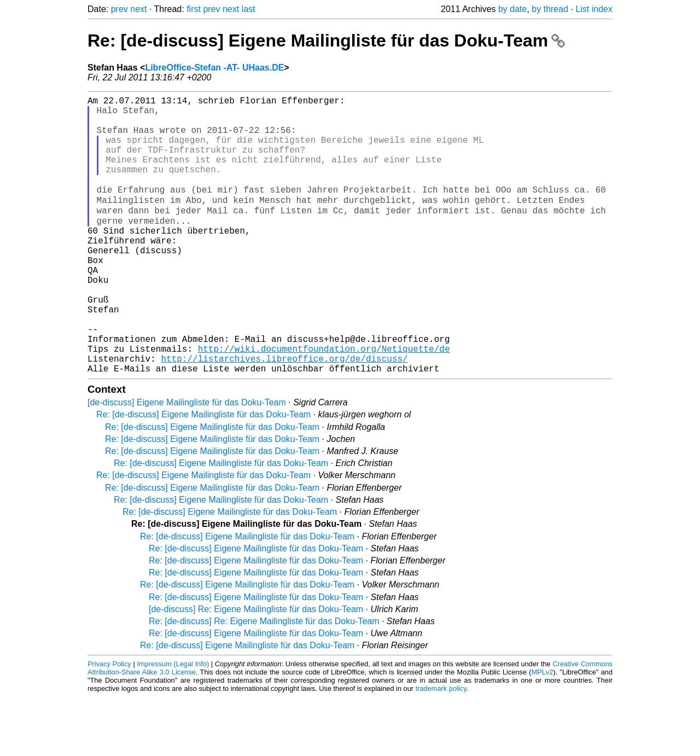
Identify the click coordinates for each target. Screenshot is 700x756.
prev (119, 9)
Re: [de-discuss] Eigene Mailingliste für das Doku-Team (326, 40)
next (138, 9)
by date (512, 9)
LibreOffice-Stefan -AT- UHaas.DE (214, 68)
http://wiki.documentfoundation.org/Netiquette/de (324, 403)
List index (594, 9)
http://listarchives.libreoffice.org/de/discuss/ (284, 415)
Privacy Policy (109, 723)
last (249, 9)
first (194, 9)
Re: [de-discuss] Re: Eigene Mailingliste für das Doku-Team (264, 680)
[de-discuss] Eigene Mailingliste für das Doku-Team (187, 461)
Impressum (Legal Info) (173, 723)
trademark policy (441, 748)
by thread (550, 9)
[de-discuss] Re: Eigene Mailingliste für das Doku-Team (256, 668)
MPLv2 (542, 731)
